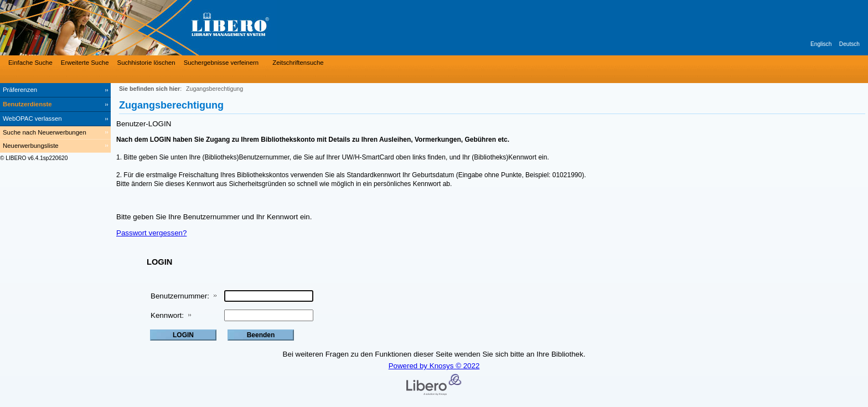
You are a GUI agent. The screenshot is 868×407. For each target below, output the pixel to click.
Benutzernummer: (180, 296)
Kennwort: (167, 315)
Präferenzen (20, 90)
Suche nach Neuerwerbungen (45, 132)
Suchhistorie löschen (146, 63)
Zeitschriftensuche (298, 63)
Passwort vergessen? (151, 233)
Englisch (821, 44)
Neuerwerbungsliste (31, 146)
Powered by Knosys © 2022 (434, 366)
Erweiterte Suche (85, 63)
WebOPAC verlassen (32, 119)
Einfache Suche (30, 63)
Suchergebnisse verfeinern (221, 63)
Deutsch (849, 44)
